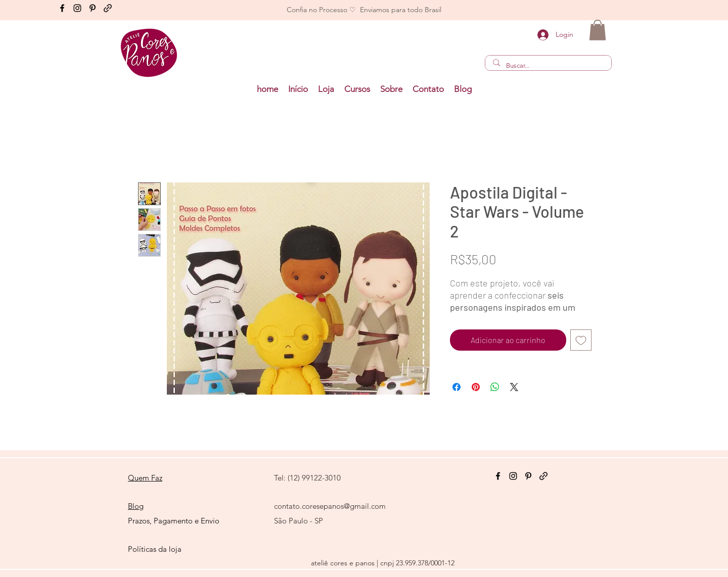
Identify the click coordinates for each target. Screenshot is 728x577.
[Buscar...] (548, 66)
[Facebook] (62, 8)
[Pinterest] (93, 8)
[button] (357, 89)
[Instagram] (77, 8)
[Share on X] (514, 387)
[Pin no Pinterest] (476, 387)
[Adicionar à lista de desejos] (581, 340)
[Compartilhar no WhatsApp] (495, 387)
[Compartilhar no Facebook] (457, 387)
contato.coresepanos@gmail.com (330, 506)
